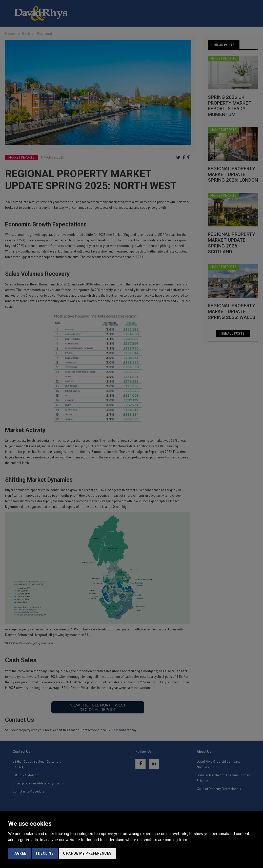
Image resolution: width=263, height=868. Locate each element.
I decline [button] (45, 853)
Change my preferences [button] (87, 853)
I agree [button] (19, 853)
